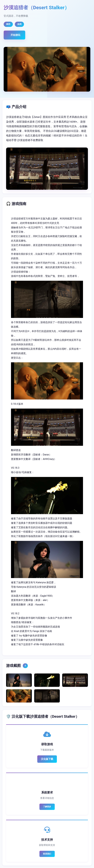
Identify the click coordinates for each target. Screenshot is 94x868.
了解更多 (47, 807)
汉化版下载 (47, 759)
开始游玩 (15, 35)
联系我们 (47, 854)
